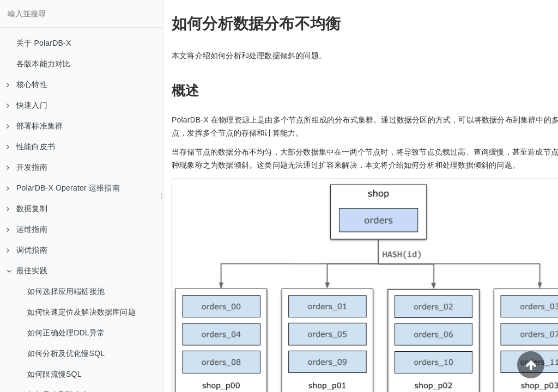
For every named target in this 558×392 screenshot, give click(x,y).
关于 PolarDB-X (44, 43)
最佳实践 (27, 271)
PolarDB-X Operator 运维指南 (63, 188)
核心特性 (27, 84)
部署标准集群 (35, 126)
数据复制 (27, 209)
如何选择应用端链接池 (66, 291)
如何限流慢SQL (54, 374)
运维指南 (27, 229)
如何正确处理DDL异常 (66, 333)
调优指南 (27, 250)
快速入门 (27, 105)
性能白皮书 (31, 146)
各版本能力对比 (43, 64)
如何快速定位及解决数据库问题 (81, 312)
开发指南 (27, 167)
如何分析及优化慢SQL (66, 353)
